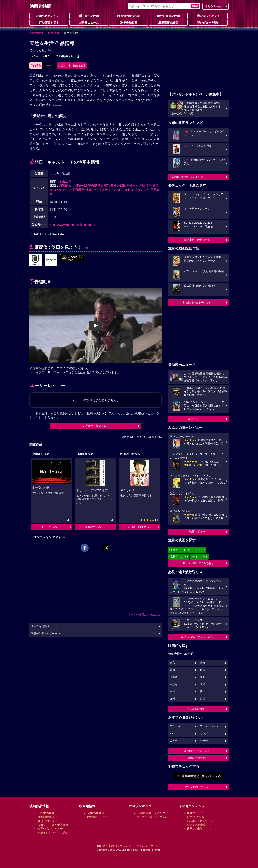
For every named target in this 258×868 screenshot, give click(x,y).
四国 (203, 691)
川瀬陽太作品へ (94, 527)
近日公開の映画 (168, 16)
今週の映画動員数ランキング (186, 177)
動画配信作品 (168, 22)
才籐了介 (92, 190)
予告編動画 (129, 22)
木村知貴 (118, 190)
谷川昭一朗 (80, 186)
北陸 (203, 684)
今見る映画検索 (214, 6)
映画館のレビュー (99, 817)
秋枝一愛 (133, 186)
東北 (203, 677)
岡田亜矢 (146, 186)
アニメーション (209, 726)
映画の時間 (36, 33)
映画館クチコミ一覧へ (197, 751)
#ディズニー (198, 557)
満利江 (129, 190)
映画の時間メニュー (49, 16)
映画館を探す (49, 22)
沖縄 (203, 699)
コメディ (175, 741)
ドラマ (35, 56)
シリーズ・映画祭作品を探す (197, 563)
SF (171, 734)
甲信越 (174, 684)
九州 (172, 699)
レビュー (63, 65)
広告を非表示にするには (143, 615)
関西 (172, 670)
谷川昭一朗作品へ (138, 527)
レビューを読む (208, 22)
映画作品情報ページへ (44, 626)
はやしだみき (63, 190)
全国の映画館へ (197, 709)
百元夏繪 (79, 190)
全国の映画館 (96, 813)
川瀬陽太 (65, 186)
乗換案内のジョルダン (117, 846)
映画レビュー (197, 532)
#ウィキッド (196, 550)
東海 (203, 670)
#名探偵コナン (177, 557)
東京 (172, 663)
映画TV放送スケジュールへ (197, 637)
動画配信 (78, 65)
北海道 (174, 677)
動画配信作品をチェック (197, 302)
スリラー (47, 56)
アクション (176, 726)
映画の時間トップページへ (47, 634)
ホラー (204, 741)
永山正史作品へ (50, 527)
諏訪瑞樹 (105, 190)
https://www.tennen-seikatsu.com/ (72, 225)
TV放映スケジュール (200, 821)
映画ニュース (89, 22)
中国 (172, 691)
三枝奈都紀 (118, 186)
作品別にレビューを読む (53, 833)
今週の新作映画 (129, 16)
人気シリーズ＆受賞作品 (53, 825)
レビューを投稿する (94, 426)
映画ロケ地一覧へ (197, 758)
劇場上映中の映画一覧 (197, 240)
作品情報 (54, 33)
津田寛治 (104, 186)
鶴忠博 (92, 186)
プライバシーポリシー (148, 846)
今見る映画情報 (197, 825)
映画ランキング (208, 16)
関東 (203, 663)
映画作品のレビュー (50, 829)
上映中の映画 (89, 16)
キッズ (204, 734)
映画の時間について (197, 787)
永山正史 (65, 181)
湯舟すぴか (142, 190)
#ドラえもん (176, 550)
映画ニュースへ (197, 419)
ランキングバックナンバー (154, 817)
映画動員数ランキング (151, 813)
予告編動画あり (64, 56)
